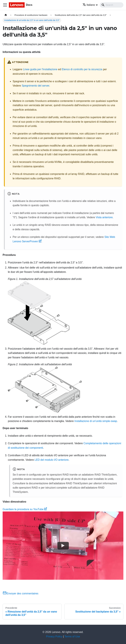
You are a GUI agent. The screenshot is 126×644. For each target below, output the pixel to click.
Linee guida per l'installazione (40, 69)
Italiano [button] (89, 5)
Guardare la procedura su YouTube (25, 509)
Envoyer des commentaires (21, 593)
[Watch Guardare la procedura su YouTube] (63, 546)
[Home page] (6, 15)
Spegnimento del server (35, 86)
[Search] (112, 5)
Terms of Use (72, 637)
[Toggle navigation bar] (5, 5)
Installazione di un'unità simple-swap (96, 421)
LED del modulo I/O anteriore (52, 460)
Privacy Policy (54, 637)
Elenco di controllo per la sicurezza (82, 69)
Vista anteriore (104, 217)
